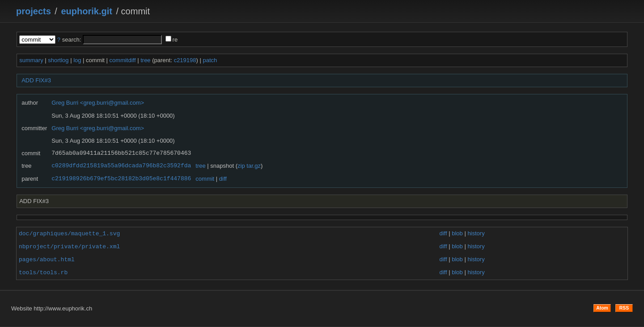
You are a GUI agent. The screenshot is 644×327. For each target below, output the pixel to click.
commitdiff (123, 60)
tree (145, 60)
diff (223, 179)
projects (34, 11)
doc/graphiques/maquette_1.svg (69, 234)
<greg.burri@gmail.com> (112, 103)
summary (31, 60)
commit (205, 179)
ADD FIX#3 (36, 80)
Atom (602, 308)
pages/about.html (47, 259)
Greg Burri (65, 103)
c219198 (185, 60)
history (476, 234)
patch (210, 60)
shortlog (58, 60)
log (77, 60)
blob (457, 234)
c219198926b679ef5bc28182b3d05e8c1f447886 (121, 179)
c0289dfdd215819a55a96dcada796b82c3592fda (121, 166)
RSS (624, 308)
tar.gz (254, 166)
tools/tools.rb (43, 272)
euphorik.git (86, 11)
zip (241, 166)
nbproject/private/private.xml (69, 246)
